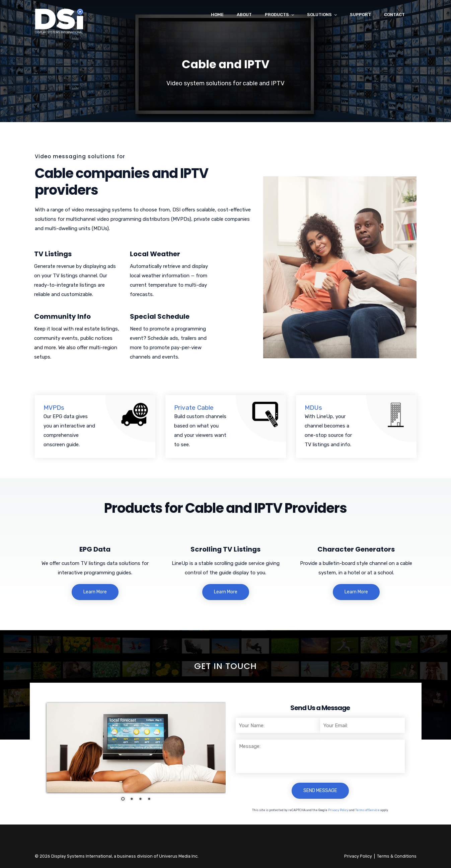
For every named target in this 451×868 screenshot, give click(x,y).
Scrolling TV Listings (225, 549)
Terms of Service (367, 810)
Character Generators (356, 549)
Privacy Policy (338, 810)
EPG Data (95, 549)
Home (217, 15)
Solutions (319, 15)
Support (360, 15)
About (244, 15)
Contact (394, 15)
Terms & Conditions (397, 856)
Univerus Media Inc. (179, 856)
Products (277, 15)
